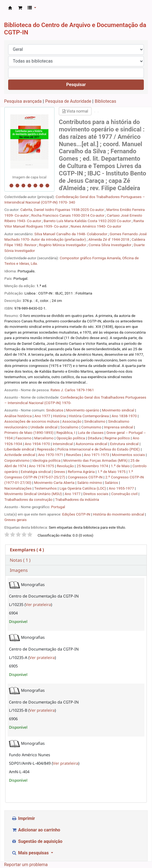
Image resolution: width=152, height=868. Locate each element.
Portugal (58, 507)
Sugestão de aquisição (37, 841)
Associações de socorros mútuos (32, 421)
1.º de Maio (121, 466)
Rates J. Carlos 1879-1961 (72, 390)
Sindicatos (55, 410)
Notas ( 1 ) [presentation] (20, 560)
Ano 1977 (43, 416)
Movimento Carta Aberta (55, 482)
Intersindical (63, 444)
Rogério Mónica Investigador (63, 245)
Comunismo (92, 427)
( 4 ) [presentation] (27, 550)
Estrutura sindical (125, 444)
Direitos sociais (96, 494)
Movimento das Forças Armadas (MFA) (96, 460)
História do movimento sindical (118, 514)
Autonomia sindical (92, 444)
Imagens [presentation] (19, 570)
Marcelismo (45, 438)
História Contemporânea (89, 416)
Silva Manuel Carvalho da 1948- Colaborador (71, 234)
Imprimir (23, 818)
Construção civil (125, 494)
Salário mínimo (90, 482)
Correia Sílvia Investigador (110, 245)
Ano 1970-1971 (51, 455)
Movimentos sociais (129, 455)
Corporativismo (17, 460)
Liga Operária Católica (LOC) (83, 488)
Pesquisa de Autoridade (68, 101)
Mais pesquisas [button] (31, 853)
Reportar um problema (26, 865)
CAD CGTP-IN (10, 8)
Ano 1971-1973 (97, 455)
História (60, 416)
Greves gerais (16, 520)
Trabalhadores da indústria (77, 499)
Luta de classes (91, 432)
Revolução (66, 466)
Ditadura (95, 438)
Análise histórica (19, 416)
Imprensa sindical (119, 427)
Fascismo (24, 438)
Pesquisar (76, 85)
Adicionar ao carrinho (36, 830)
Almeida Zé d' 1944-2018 (109, 239)
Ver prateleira (38, 604)
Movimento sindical (118, 410)
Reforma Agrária (82, 472)
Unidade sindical (44, 427)
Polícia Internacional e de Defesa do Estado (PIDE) (99, 449)
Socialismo (70, 427)
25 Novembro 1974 (93, 466)
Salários (112, 482)
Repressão (46, 449)
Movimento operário (83, 410)
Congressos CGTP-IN (86, 477)
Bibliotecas (106, 101)
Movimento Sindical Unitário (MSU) (34, 494)
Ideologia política (47, 460)
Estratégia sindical (36, 472)
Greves (60, 472)
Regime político (118, 438)
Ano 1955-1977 (122, 488)
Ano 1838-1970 (125, 416)
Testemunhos (46, 488)
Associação (72, 421)
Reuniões (74, 455)
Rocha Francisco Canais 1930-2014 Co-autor (68, 215)
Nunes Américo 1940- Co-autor (96, 226)
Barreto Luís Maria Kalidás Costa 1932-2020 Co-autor (87, 221)
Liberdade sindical (20, 449)
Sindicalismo (95, 421)
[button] (20, 8)
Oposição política (71, 438)
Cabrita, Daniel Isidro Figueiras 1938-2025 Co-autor (62, 210)
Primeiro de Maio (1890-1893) (29, 432)
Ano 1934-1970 (38, 444)
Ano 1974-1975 (42, 466)
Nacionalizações (18, 488)
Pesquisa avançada (23, 101)
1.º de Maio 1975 (112, 472)
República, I (66, 432)
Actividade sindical (20, 455)
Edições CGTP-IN (76, 514)
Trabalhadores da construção (29, 499)
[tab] (76, 550)
